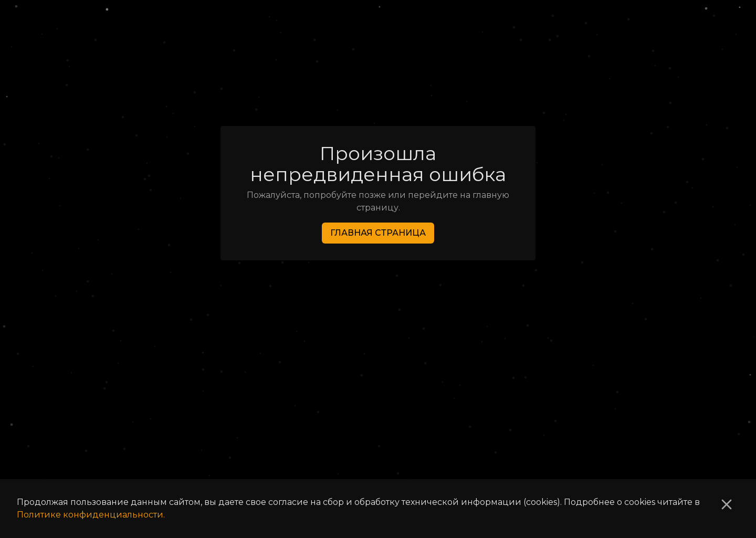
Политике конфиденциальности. (91, 515)
